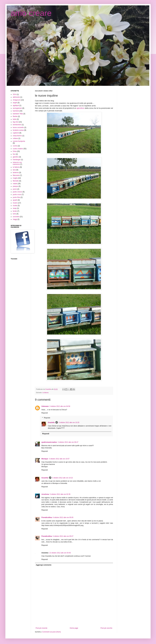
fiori (14, 154)
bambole (16, 111)
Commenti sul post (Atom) (51, 632)
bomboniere (17, 125)
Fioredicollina (47, 517)
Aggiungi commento (44, 565)
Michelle (16, 181)
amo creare (31, 13)
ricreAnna (45, 494)
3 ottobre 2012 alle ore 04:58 (60, 406)
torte (14, 214)
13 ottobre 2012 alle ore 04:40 (60, 553)
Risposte (47, 418)
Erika (15, 151)
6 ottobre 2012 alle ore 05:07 (63, 536)
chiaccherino (17, 136)
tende (15, 211)
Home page (74, 628)
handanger (17, 160)
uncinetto (16, 217)
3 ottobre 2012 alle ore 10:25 (69, 422)
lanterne (16, 173)
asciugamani (17, 108)
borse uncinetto (18, 127)
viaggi (15, 219)
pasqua (15, 186)
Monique (45, 459)
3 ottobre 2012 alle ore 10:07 (59, 459)
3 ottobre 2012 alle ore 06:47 (68, 442)
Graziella (51, 422)
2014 (15, 94)
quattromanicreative (49, 442)
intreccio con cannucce (17, 163)
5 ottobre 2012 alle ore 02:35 (60, 494)
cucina (15, 146)
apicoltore (80, 108)
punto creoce (17, 192)
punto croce (17, 195)
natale (15, 184)
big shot (16, 122)
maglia (15, 178)
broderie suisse (18, 130)
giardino (16, 157)
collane (15, 138)
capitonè (16, 133)
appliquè (16, 105)
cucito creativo (18, 149)
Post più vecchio (106, 628)
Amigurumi (17, 100)
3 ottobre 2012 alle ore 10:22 (62, 478)
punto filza (16, 197)
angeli (15, 103)
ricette (15, 206)
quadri (15, 200)
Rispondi (45, 413)
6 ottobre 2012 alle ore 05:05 (63, 517)
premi (15, 189)
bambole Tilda (18, 114)
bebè (15, 119)
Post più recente (41, 628)
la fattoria (45, 393)
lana (14, 170)
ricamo (15, 203)
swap (15, 208)
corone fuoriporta (19, 141)
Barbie (15, 116)
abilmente (16, 97)
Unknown (45, 406)
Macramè (16, 175)
